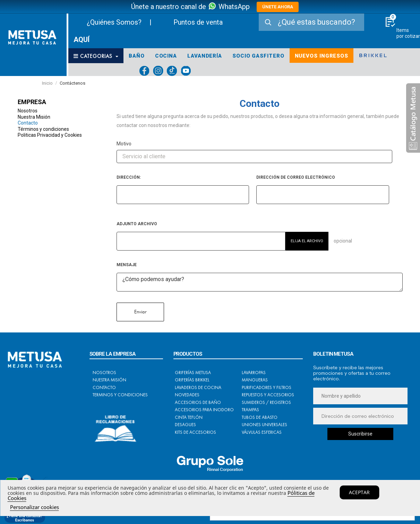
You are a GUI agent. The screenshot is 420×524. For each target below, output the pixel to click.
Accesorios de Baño (198, 402)
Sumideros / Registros (266, 402)
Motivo (124, 144)
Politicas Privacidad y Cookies (50, 135)
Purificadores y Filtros (267, 387)
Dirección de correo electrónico (296, 177)
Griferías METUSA (193, 373)
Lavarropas (254, 373)
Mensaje (127, 265)
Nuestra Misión (34, 117)
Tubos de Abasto (260, 417)
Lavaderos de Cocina (198, 387)
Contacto (28, 123)
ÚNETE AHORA (278, 7)
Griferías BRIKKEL (192, 380)
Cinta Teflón (189, 417)
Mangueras (255, 380)
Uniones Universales (264, 425)
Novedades (187, 395)
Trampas (250, 410)
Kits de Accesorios (195, 432)
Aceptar (359, 492)
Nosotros (28, 111)
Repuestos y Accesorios (268, 395)
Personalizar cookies (35, 507)
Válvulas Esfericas (262, 432)
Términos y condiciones (43, 129)
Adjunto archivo (137, 224)
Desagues (185, 425)
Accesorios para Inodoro (204, 410)
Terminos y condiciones (120, 395)
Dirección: (129, 177)
